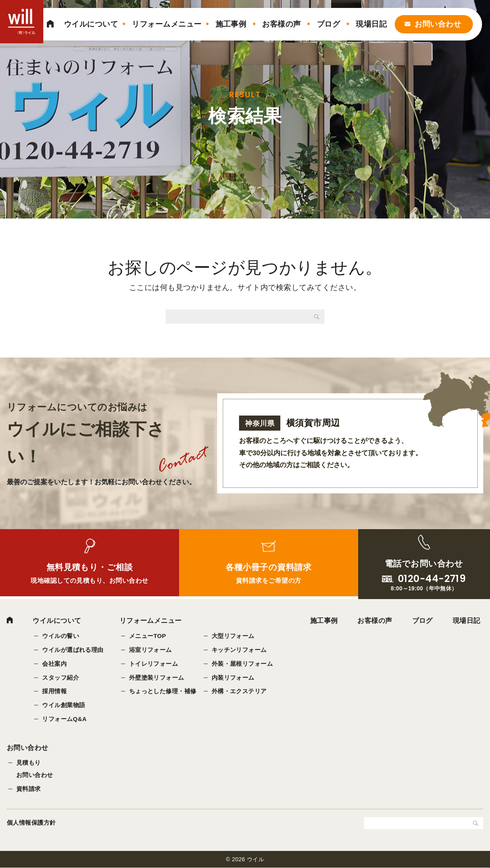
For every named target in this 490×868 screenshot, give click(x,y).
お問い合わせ (438, 24)
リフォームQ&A (64, 719)
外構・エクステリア (239, 691)
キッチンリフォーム (239, 650)
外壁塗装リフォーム (157, 678)
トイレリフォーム (154, 664)
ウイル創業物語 (64, 705)
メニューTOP (148, 636)
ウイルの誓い (61, 636)
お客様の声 (281, 24)
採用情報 (54, 691)
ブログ (328, 24)
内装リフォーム (233, 678)
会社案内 (54, 664)
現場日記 (371, 24)
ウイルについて (91, 24)
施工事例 (231, 24)
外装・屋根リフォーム (242, 664)
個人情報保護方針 (31, 823)
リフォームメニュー (167, 24)
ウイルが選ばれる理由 (73, 650)
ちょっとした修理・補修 (163, 691)
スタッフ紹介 (61, 678)
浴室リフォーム (150, 650)
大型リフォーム (233, 636)
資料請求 (29, 789)
